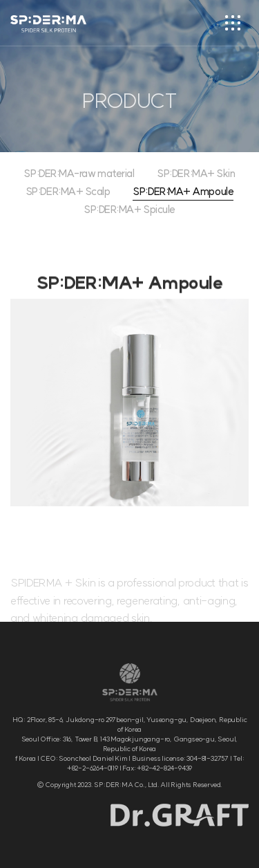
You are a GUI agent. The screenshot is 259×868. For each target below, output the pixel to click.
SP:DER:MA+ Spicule (129, 210)
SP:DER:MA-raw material (79, 174)
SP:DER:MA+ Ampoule (183, 192)
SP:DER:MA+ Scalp (68, 192)
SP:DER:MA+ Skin (196, 174)
